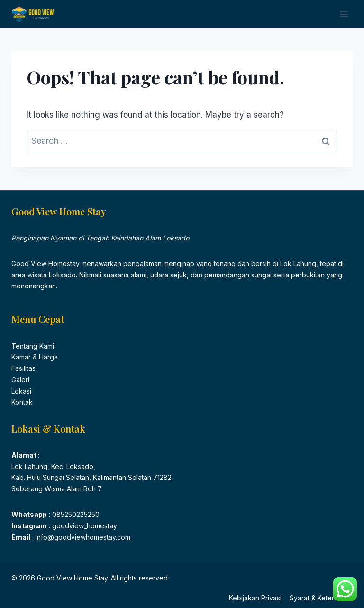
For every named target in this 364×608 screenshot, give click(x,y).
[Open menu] (344, 14)
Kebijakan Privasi (255, 598)
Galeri (20, 380)
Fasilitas (23, 368)
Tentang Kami (33, 346)
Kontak (22, 402)
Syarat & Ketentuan (319, 598)
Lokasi (21, 391)
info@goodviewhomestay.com (82, 537)
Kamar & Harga (35, 357)
